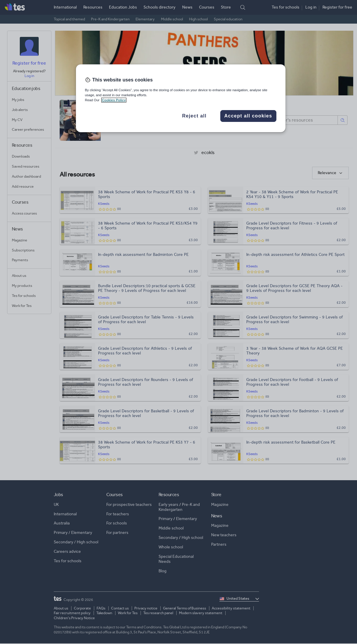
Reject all (194, 116)
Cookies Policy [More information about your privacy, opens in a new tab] (114, 100)
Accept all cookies (248, 116)
